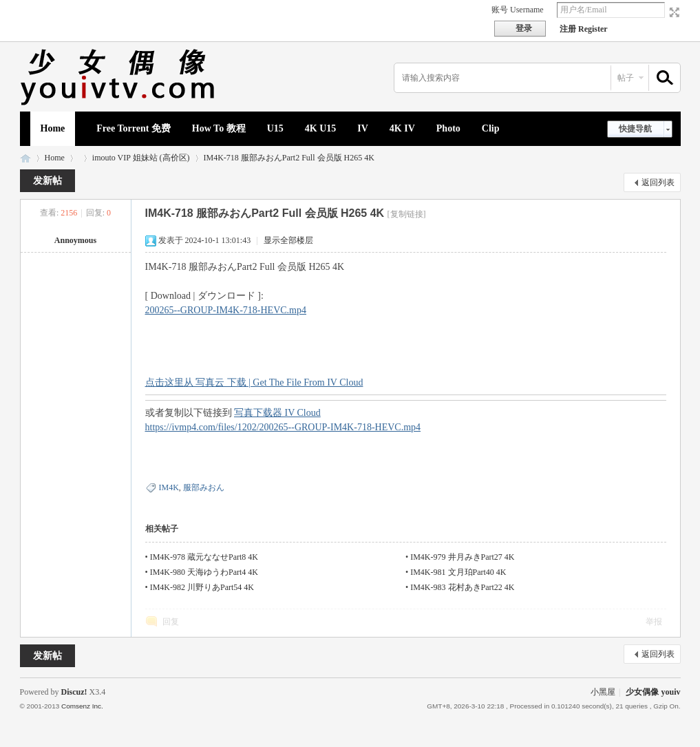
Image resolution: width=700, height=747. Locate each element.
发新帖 (47, 181)
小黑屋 (603, 692)
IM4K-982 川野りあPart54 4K (202, 587)
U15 (275, 128)
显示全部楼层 (288, 240)
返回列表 (658, 182)
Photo (448, 128)
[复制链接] (407, 214)
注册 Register (584, 29)
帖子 (626, 78)
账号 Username (518, 10)
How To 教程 (219, 128)
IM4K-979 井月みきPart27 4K (462, 557)
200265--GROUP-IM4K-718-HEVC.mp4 (226, 310)
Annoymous (75, 240)
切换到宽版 (673, 12)
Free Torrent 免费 (134, 128)
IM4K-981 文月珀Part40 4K (458, 572)
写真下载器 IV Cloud (277, 413)
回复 (171, 622)
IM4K (169, 487)
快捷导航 (635, 129)
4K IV (402, 128)
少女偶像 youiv (25, 158)
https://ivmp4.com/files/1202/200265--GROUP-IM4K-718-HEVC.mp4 (283, 427)
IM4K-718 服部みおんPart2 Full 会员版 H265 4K (289, 158)
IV (363, 128)
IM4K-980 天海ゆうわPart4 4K (204, 572)
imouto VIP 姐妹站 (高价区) (141, 158)
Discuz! (74, 692)
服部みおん (204, 487)
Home (53, 128)
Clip (491, 128)
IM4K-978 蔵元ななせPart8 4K (204, 557)
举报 (654, 622)
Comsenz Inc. (82, 706)
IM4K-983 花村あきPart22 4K (462, 587)
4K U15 (321, 128)
